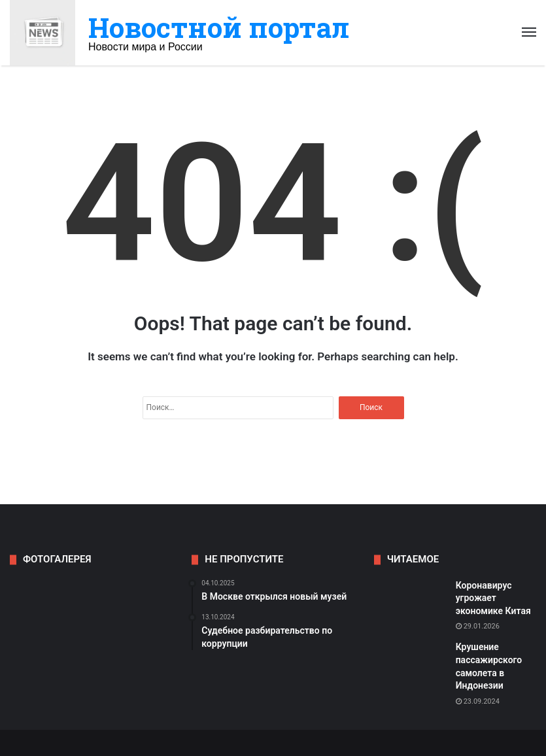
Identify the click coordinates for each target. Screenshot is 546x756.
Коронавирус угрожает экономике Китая (493, 598)
